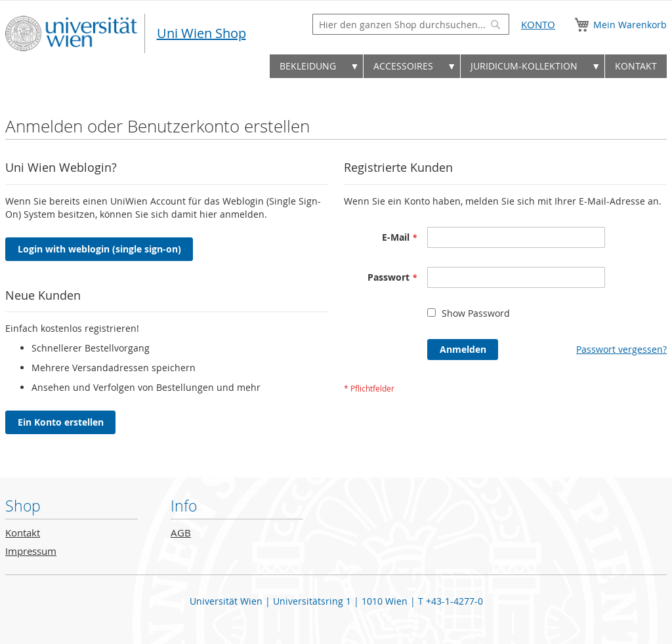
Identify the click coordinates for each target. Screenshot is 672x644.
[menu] (336, 70)
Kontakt (23, 533)
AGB (181, 533)
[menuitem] (308, 66)
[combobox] (411, 24)
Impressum (31, 551)
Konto (538, 25)
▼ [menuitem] (354, 66)
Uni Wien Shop (201, 33)
